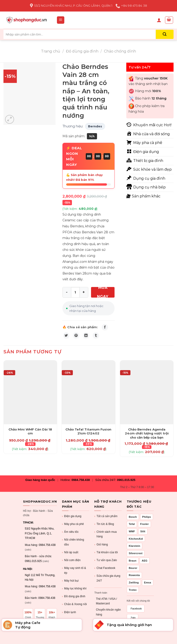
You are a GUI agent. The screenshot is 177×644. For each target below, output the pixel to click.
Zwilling (134, 586)
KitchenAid (136, 542)
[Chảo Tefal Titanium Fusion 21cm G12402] (88, 396)
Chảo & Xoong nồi (74, 608)
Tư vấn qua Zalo (106, 564)
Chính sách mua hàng (105, 538)
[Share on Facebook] (106, 328)
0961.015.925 (126, 484)
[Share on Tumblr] (103, 338)
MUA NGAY (103, 292)
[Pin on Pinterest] (79, 338)
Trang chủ (51, 51)
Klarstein (135, 550)
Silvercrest (136, 557)
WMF (132, 535)
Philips (147, 521)
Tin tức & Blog (104, 528)
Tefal (132, 528)
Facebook (136, 612)
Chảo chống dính (120, 51)
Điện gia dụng (72, 520)
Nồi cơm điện (71, 564)
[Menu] (61, 20)
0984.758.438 (81, 484)
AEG (145, 564)
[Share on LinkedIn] (91, 338)
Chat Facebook (105, 572)
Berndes (95, 126)
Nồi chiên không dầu (73, 545)
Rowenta (134, 579)
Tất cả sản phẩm (106, 520)
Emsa (148, 586)
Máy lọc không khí (74, 592)
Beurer (133, 572)
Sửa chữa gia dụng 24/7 (107, 582)
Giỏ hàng (101, 548)
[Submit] (165, 34)
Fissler (145, 528)
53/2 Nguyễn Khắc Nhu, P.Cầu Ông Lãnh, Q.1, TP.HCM (40, 537)
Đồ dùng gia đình (82, 51)
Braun (133, 564)
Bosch (133, 521)
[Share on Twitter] (67, 338)
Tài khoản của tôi (106, 556)
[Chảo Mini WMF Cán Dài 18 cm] (30, 396)
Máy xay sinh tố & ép (74, 574)
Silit (143, 535)
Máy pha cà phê (73, 528)
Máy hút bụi (70, 584)
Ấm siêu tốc (70, 536)
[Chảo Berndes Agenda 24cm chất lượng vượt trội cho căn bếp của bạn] (147, 396)
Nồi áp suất (70, 556)
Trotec (133, 594)
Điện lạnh (69, 616)
